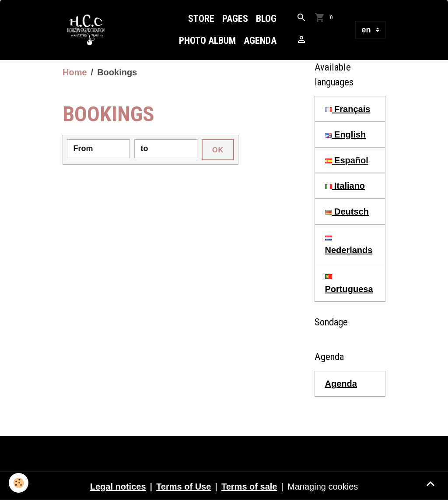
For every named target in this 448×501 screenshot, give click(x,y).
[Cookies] (19, 483)
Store (201, 19)
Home (75, 72)
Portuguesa (349, 284)
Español (347, 160)
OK (218, 150)
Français (348, 109)
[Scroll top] (430, 483)
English (346, 134)
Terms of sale (249, 487)
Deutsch (347, 212)
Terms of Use (184, 487)
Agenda (260, 41)
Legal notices (118, 487)
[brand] (88, 30)
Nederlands (349, 245)
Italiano (345, 186)
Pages (235, 19)
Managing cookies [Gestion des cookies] (323, 487)
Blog (266, 19)
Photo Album (207, 41)
